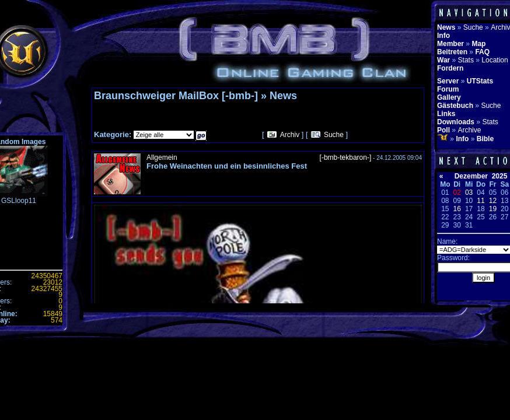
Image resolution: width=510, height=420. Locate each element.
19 (493, 209)
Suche (334, 135)
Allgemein (162, 157)
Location (495, 60)
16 (457, 209)
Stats (466, 60)
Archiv (290, 135)
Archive (469, 130)
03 (469, 192)
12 (493, 201)
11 (481, 201)
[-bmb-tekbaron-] (346, 157)
